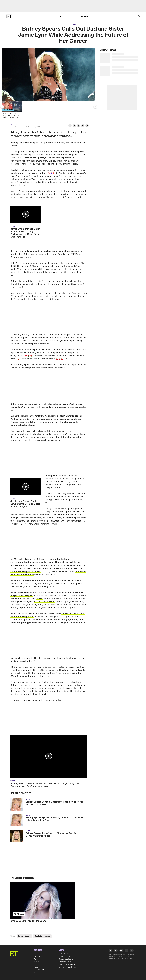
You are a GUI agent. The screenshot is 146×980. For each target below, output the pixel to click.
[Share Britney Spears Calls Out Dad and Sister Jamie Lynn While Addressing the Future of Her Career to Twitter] (74, 126)
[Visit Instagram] (121, 951)
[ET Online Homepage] (9, 16)
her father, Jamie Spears (71, 152)
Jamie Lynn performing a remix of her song (53, 251)
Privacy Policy (64, 956)
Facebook (38, 954)
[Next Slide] (95, 107)
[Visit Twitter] (116, 951)
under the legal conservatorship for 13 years (40, 561)
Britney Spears (18, 143)
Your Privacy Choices (67, 964)
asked (40, 599)
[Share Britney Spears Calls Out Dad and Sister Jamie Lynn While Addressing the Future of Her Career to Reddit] (78, 126)
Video (71, 16)
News (73, 24)
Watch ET (84, 16)
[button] (26, 214)
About (36, 967)
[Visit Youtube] (126, 951)
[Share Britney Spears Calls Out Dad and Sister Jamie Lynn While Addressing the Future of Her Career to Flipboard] (83, 126)
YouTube (37, 962)
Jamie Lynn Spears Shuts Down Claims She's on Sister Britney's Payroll (25, 504)
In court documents (45, 602)
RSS (35, 972)
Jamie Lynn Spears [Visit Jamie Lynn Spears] (42, 936)
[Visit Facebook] (111, 951)
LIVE (60, 16)
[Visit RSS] (132, 951)
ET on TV (37, 964)
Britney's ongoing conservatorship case (59, 416)
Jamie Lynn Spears (34, 158)
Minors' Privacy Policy (67, 967)
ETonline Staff (39, 970)
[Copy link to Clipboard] (87, 126)
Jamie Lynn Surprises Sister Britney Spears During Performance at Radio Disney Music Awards (26, 233)
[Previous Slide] (2, 107)
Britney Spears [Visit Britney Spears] (24, 936)
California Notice (65, 962)
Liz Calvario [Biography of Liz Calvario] (18, 125)
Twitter (36, 959)
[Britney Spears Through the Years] (49, 900)
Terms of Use (64, 954)
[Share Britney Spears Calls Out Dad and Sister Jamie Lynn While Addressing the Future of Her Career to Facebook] (70, 126)
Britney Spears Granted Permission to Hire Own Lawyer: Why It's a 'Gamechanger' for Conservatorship (45, 785)
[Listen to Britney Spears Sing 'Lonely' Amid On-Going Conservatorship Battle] (13, 110)
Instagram (38, 956)
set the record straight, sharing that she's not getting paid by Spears (47, 621)
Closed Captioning (66, 959)
